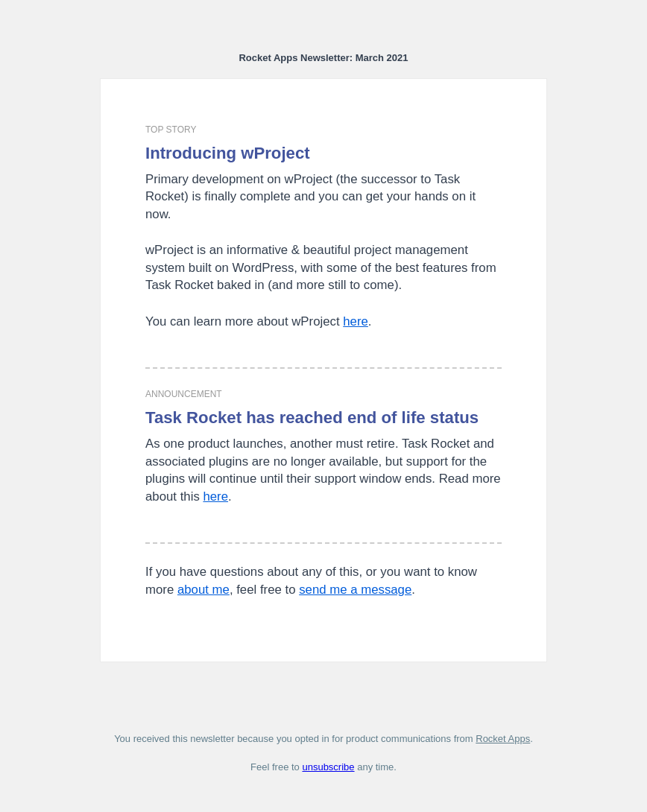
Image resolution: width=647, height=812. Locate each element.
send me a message (355, 590)
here (356, 321)
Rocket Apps (503, 739)
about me (203, 590)
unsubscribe (328, 767)
